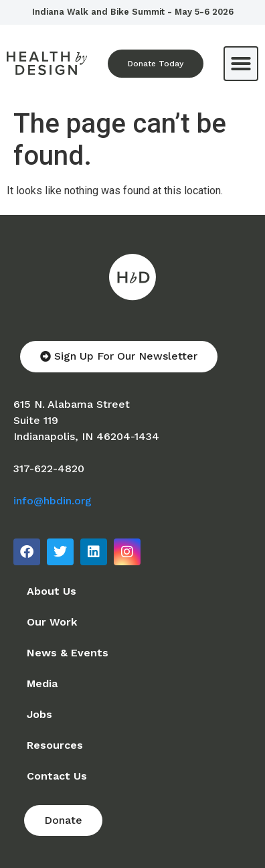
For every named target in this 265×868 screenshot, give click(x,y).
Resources (55, 745)
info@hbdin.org (53, 501)
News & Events (68, 653)
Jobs (39, 714)
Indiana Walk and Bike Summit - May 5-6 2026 (133, 12)
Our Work (52, 622)
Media (42, 683)
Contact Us (57, 776)
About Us (52, 591)
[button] (241, 64)
